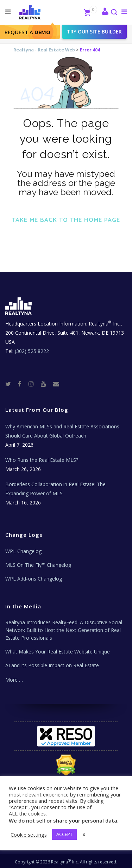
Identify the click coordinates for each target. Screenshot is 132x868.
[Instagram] (34, 383)
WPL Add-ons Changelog (34, 579)
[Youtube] (46, 383)
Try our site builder (94, 32)
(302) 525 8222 (32, 351)
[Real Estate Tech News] (56, 383)
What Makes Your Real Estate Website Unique (58, 652)
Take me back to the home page (66, 220)
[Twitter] (11, 383)
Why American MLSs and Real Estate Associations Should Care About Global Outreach (62, 431)
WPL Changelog (23, 551)
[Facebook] (23, 383)
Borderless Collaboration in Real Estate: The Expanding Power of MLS (55, 489)
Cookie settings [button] (29, 835)
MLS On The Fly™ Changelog (38, 565)
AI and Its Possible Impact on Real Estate (52, 665)
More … (14, 680)
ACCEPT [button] (64, 834)
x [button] (84, 834)
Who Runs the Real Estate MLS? (42, 460)
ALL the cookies (27, 813)
